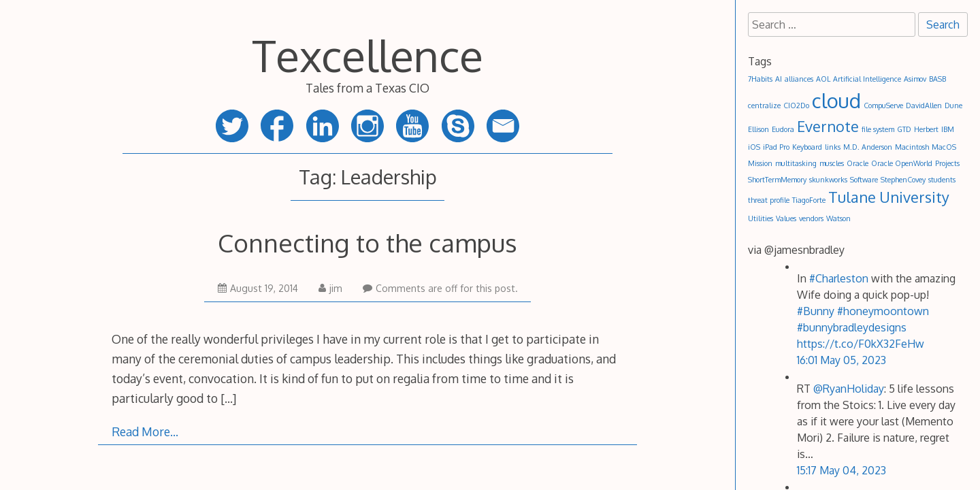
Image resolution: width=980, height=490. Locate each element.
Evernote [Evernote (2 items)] (828, 126)
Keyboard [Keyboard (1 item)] (807, 147)
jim (330, 288)
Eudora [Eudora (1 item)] (783, 129)
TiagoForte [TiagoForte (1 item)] (809, 200)
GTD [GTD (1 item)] (904, 129)
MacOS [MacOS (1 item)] (944, 147)
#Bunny (816, 311)
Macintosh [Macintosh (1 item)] (912, 147)
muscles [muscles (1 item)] (832, 163)
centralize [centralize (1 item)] (764, 105)
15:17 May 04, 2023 (842, 470)
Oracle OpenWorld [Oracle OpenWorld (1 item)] (902, 163)
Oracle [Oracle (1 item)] (857, 163)
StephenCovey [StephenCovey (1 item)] (903, 180)
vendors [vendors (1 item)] (811, 218)
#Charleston (839, 278)
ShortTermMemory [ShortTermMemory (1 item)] (777, 180)
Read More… (145, 431)
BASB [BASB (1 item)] (937, 79)
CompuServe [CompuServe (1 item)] (883, 105)
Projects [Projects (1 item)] (947, 163)
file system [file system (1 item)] (878, 129)
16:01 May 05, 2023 (842, 360)
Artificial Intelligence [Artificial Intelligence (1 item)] (867, 79)
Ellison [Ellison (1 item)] (758, 129)
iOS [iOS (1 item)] (754, 147)
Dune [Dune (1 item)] (953, 105)
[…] (228, 398)
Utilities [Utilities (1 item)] (761, 218)
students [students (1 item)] (942, 180)
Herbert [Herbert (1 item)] (926, 129)
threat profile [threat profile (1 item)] (769, 200)
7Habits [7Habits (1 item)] (760, 79)
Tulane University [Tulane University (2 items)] (889, 197)
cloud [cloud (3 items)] (836, 100)
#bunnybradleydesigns (852, 327)
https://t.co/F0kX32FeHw (861, 344)
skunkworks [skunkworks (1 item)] (828, 180)
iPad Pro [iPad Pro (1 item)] (776, 147)
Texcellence (367, 55)
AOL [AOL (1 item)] (823, 79)
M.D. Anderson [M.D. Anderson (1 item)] (868, 147)
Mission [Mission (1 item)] (760, 163)
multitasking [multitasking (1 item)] (796, 163)
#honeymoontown (883, 311)
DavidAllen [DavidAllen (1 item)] (924, 105)
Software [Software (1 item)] (864, 180)
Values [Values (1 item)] (786, 218)
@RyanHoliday (849, 389)
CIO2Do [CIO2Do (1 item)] (796, 105)
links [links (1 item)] (833, 147)
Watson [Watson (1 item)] (838, 218)
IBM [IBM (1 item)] (948, 129)
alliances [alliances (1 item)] (799, 79)
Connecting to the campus (367, 243)
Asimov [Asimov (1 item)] (915, 79)
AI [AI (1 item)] (779, 79)
